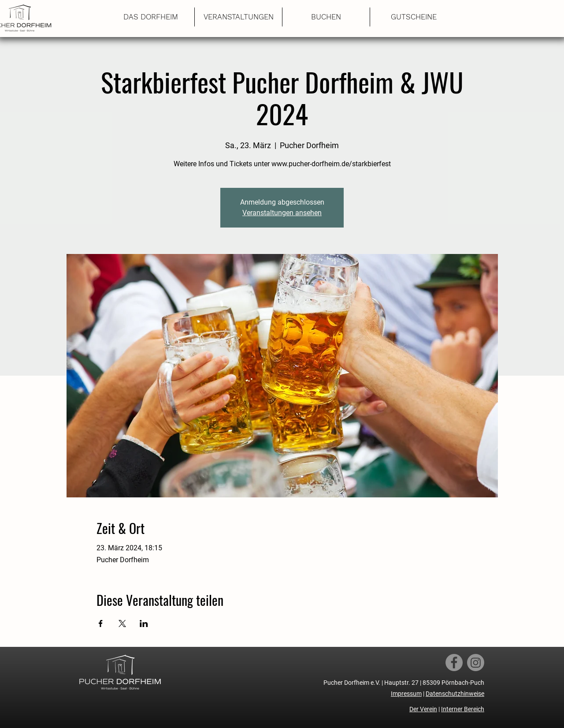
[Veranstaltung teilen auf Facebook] (101, 623)
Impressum (406, 694)
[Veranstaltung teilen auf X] (122, 623)
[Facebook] (454, 663)
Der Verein (423, 709)
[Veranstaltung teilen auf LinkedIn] (144, 623)
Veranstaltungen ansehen (282, 213)
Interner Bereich (463, 709)
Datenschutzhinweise (455, 694)
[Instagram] (476, 663)
